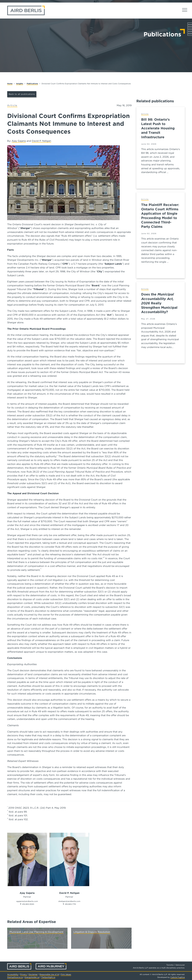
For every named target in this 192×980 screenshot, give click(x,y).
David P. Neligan (41, 141)
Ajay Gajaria (19, 141)
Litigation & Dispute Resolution (92, 932)
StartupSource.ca (15, 977)
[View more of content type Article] (12, 106)
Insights (20, 84)
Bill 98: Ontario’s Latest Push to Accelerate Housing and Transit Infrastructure (158, 128)
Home (10, 84)
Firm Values (66, 974)
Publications (32, 84)
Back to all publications (22, 94)
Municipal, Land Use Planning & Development (36, 932)
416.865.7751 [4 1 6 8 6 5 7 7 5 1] (70, 904)
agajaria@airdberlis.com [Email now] (27, 901)
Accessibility (13, 974)
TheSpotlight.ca (48, 977)
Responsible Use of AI (49, 974)
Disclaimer (33, 974)
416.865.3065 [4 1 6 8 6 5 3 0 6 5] (28, 904)
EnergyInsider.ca (32, 977)
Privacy (24, 974)
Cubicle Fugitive (178, 977)
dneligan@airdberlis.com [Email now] (69, 901)
